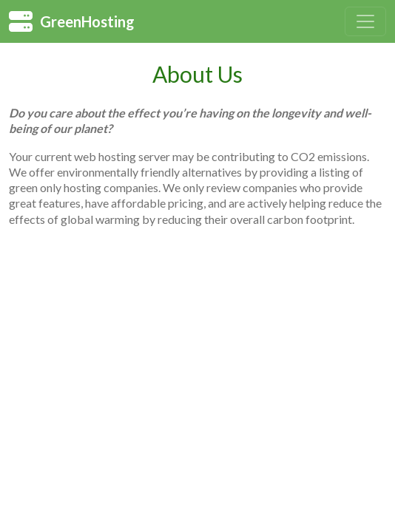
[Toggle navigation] (365, 21)
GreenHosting (72, 21)
